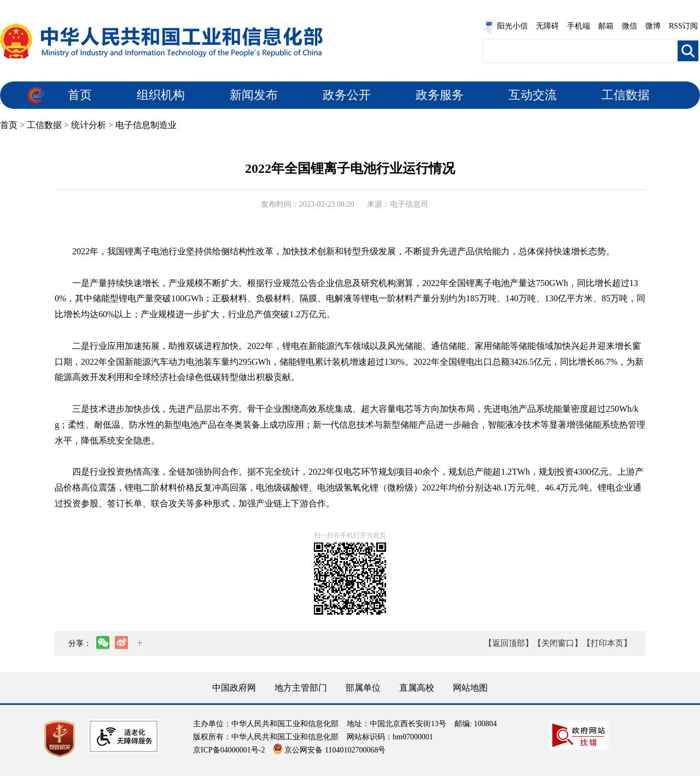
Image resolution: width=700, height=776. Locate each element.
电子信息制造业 (146, 125)
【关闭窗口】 (558, 643)
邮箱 (606, 26)
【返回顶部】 (509, 643)
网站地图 (470, 688)
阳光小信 (506, 26)
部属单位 (363, 688)
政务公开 (347, 95)
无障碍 (547, 26)
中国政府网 (234, 688)
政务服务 (440, 95)
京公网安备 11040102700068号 (329, 750)
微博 (653, 26)
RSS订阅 (683, 26)
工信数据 (626, 95)
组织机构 (161, 95)
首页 (80, 95)
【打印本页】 (607, 643)
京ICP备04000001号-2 (229, 750)
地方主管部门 (301, 688)
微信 (629, 26)
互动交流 (533, 95)
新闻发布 (254, 95)
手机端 (579, 26)
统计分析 (89, 125)
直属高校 (417, 688)
